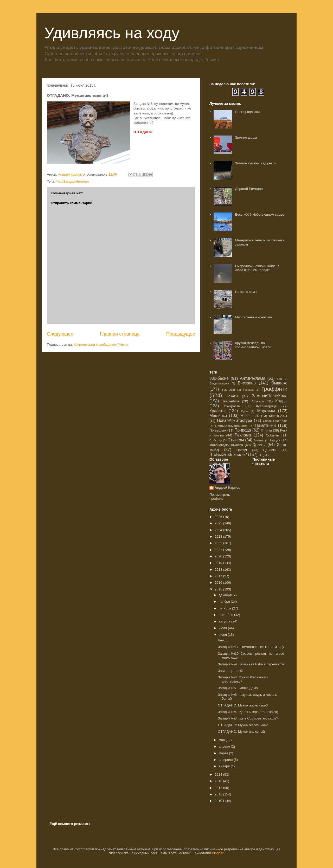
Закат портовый (230, 671)
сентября (226, 615)
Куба (245, 411)
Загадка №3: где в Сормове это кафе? (248, 718)
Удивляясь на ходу (112, 33)
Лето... (223, 640)
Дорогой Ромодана (250, 189)
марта (224, 753)
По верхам (218, 430)
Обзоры (268, 421)
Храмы (259, 445)
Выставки (228, 390)
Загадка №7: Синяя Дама (238, 688)
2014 (219, 774)
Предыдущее (181, 334)
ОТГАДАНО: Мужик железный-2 (243, 725)
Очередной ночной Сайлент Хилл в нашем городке (257, 268)
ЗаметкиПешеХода (270, 396)
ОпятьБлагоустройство (231, 426)
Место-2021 (278, 416)
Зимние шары (246, 137)
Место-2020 (250, 416)
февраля (226, 760)
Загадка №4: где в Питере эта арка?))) (248, 712)
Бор (279, 379)
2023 (219, 536)
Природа (243, 430)
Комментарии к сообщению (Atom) (101, 345)
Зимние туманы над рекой (255, 163)
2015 (219, 589)
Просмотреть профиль (220, 497)
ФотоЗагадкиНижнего (72, 181)
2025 (219, 523)
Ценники (270, 450)
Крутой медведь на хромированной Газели (253, 345)
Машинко (218, 416)
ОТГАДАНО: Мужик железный (241, 732)
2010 (219, 801)
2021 (219, 550)
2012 (219, 788)
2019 (219, 563)
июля (223, 628)
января (225, 766)
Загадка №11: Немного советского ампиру (251, 647)
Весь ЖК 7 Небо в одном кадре (260, 214)
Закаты (232, 396)
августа (225, 621)
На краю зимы (246, 292)
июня (223, 635)
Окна (284, 421)
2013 (219, 781)
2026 (219, 517)
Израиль (257, 401)
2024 (219, 530)
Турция (275, 440)
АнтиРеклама (252, 378)
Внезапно (247, 383)
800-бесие (219, 378)
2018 (219, 570)
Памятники (265, 425)
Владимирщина (219, 384)
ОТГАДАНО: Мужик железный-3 (243, 705)
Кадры (281, 401)
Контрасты (232, 406)
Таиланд (259, 441)
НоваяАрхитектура (235, 420)
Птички (266, 430)
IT (260, 455)
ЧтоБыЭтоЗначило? (228, 455)
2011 (219, 794)
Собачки (272, 435)
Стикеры (236, 440)
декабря (226, 595)
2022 (219, 543)
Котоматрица (267, 406)
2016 (219, 583)
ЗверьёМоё (231, 401)
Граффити (274, 389)
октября (225, 608)
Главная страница (120, 334)
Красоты (217, 411)
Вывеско (279, 383)
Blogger (217, 853)
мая (222, 740)
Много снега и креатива (253, 317)
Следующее (60, 334)
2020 (219, 556)
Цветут (242, 450)
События (216, 440)
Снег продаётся (247, 112)
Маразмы (266, 411)
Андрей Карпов (228, 488)
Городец (248, 390)
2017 (219, 576)
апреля (225, 746)
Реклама (243, 435)
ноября (225, 602)
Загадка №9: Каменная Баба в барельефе (251, 664)
